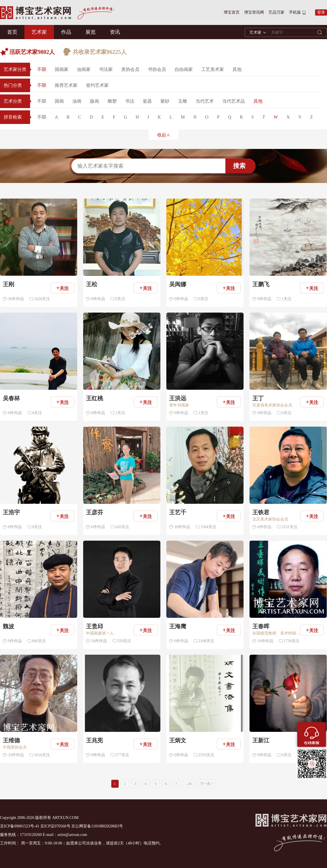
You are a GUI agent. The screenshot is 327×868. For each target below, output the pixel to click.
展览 (91, 32)
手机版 (295, 12)
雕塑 (112, 101)
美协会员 (130, 69)
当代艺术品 (234, 101)
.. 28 (189, 784)
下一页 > (207, 784)
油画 (77, 101)
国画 (59, 101)
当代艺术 (205, 101)
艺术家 (39, 32)
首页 (12, 32)
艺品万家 (276, 12)
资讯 (115, 32)
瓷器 (147, 101)
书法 (130, 101)
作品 (66, 32)
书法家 (106, 69)
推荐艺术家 (66, 85)
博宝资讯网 (254, 12)
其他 (237, 69)
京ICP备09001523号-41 (20, 826)
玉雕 (183, 101)
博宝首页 (232, 12)
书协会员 (157, 69)
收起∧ (164, 135)
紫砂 (165, 101)
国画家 (62, 69)
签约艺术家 (97, 85)
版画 (95, 101)
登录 (321, 12)
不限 (42, 69)
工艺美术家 (213, 69)
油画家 (84, 69)
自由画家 (184, 69)
